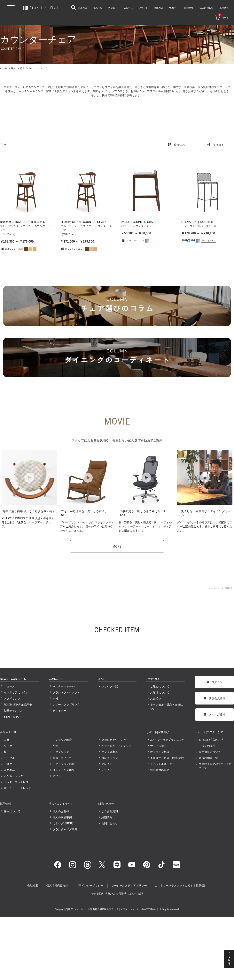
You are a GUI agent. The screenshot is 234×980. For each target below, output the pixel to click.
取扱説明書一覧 (208, 758)
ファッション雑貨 (64, 764)
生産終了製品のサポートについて (215, 766)
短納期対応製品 (160, 770)
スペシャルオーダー (162, 764)
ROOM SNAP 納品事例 (18, 705)
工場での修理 (207, 746)
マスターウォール (64, 686)
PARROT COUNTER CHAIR (138, 222)
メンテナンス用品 (64, 770)
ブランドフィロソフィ (66, 692)
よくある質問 (110, 811)
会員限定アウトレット (115, 740)
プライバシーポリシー (90, 886)
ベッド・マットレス (16, 782)
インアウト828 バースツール (199, 226)
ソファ (8, 746)
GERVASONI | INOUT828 (197, 222)
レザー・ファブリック (66, 705)
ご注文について (160, 686)
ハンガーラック (13, 776)
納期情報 (107, 817)
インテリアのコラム (16, 692)
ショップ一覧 (110, 686)
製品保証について (210, 752)
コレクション (110, 758)
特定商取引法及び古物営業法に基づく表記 (117, 894)
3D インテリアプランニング (167, 740)
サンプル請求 (158, 746)
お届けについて (160, 692)
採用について (12, 811)
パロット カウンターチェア (138, 226)
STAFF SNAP (12, 717)
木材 (55, 698)
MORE (117, 546)
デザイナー (59, 711)
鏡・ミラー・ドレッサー (19, 788)
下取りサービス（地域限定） (168, 758)
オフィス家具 (110, 752)
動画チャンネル (13, 711)
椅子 (7, 752)
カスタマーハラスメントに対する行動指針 (181, 886)
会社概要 (33, 886)
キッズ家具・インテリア (116, 746)
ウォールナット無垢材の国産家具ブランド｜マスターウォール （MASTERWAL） (117, 909)
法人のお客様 (61, 811)
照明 (55, 746)
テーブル (9, 758)
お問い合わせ (110, 823)
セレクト (107, 764)
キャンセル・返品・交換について (167, 707)
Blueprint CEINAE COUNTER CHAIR (23, 222)
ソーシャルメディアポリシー (129, 886)
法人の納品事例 (62, 817)
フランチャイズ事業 (65, 829)
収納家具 (9, 770)
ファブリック (61, 752)
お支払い (156, 698)
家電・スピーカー (64, 758)
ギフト (57, 776)
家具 (7, 740)
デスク (8, 764)
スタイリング (12, 698)
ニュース (9, 686)
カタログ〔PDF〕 (64, 823)
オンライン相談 (160, 752)
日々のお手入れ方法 (211, 740)
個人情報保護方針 (57, 886)
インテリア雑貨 (62, 740)
